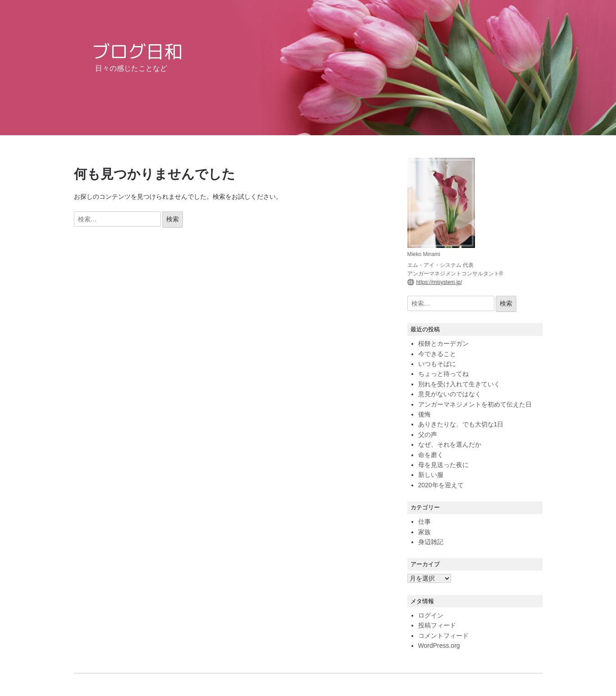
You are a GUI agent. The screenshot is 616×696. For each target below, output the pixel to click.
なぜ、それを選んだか (450, 444)
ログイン (431, 615)
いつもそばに (437, 364)
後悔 (424, 414)
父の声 (428, 435)
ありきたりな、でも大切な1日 (461, 424)
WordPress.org (439, 646)
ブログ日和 (137, 51)
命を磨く (431, 455)
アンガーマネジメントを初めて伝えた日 (475, 404)
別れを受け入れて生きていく (459, 384)
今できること (437, 354)
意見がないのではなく (450, 394)
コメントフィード (443, 636)
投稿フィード (437, 625)
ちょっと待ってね (443, 374)
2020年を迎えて (441, 485)
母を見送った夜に (443, 465)
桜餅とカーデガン (443, 343)
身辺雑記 (431, 542)
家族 (424, 532)
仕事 (424, 522)
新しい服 (431, 475)
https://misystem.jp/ (439, 282)
